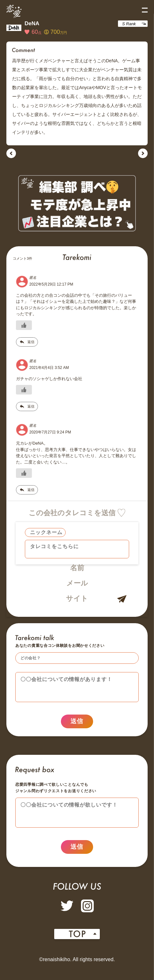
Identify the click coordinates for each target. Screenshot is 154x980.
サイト (77, 598)
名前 (77, 568)
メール (77, 583)
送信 (77, 724)
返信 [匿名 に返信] (31, 342)
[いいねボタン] (24, 325)
